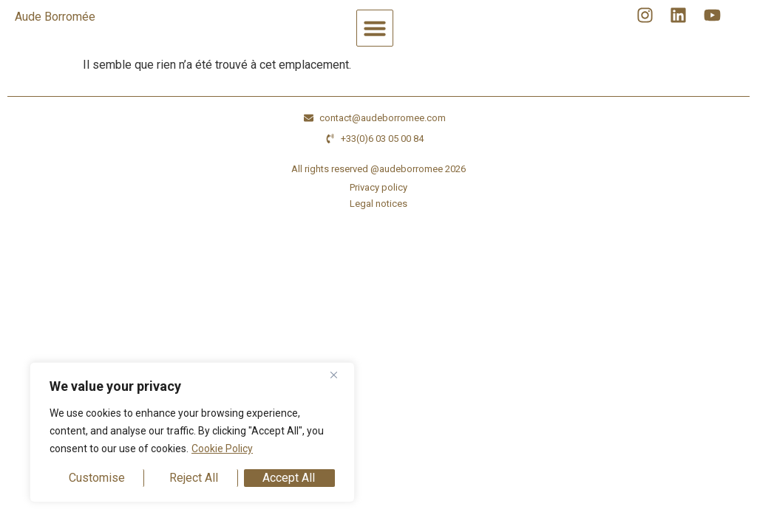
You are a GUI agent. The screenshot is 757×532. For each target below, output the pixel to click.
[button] (375, 28)
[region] (192, 432)
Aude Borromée (55, 17)
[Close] (339, 375)
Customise (97, 478)
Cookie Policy (222, 449)
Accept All (289, 478)
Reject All (194, 478)
